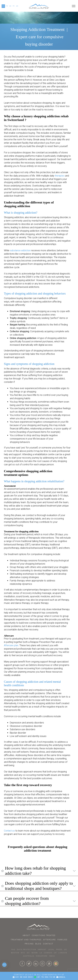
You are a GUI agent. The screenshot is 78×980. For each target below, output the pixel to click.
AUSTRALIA (29, 956)
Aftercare (49, 940)
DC (28, 953)
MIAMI (35, 953)
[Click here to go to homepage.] (39, 927)
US (65, 950)
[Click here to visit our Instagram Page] (42, 964)
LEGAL (51, 950)
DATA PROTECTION (26, 950)
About (26, 935)
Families (62, 940)
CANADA (48, 953)
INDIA (52, 956)
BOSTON (15, 953)
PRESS (59, 950)
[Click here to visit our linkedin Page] (36, 964)
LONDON (63, 953)
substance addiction (20, 250)
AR (17, 6)
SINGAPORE (42, 956)
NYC (23, 953)
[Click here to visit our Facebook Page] (22, 964)
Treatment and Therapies (26, 940)
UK (55, 953)
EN (3, 6)
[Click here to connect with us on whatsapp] (49, 964)
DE (10, 6)
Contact (48, 944)
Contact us (9, 831)
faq (13, 950)
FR (7, 6)
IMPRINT (42, 950)
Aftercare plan (11, 645)
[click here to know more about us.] (56, 964)
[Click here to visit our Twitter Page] (29, 964)
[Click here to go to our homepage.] (39, 6)
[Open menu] (74, 6)
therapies (60, 176)
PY (14, 6)
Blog (38, 944)
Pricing (29, 944)
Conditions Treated (44, 935)
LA (41, 953)
